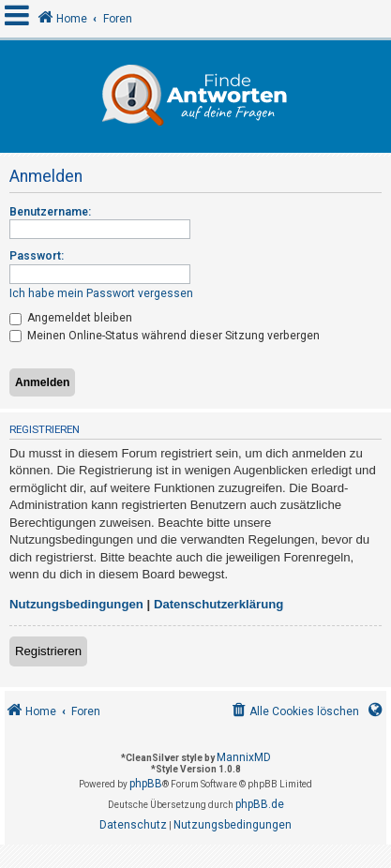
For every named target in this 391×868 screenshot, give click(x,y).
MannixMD (244, 757)
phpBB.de (260, 804)
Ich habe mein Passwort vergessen (101, 293)
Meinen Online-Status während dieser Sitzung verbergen (165, 336)
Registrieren (48, 651)
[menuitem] (294, 712)
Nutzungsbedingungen (76, 604)
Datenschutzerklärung (219, 604)
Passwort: (37, 256)
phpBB (146, 784)
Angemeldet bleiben (71, 318)
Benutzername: (50, 212)
